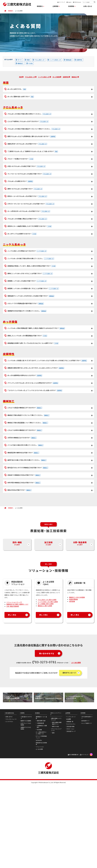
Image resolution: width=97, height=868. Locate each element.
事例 (53, 821)
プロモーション (70, 817)
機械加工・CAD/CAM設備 (77, 686)
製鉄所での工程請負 (26, 809)
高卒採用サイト (85, 809)
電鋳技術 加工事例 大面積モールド (17, 693)
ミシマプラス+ (9, 810)
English (69, 2)
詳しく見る (13, 703)
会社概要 (69, 808)
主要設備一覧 (70, 810)
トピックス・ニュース (11, 808)
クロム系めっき (30, 77)
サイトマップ (61, 2)
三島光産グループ (71, 820)
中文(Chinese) (77, 2)
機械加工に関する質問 (45, 694)
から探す (17, 633)
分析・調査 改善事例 (13, 695)
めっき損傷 (56, 77)
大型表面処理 (40, 812)
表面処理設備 (73, 688)
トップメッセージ (71, 805)
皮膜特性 (66, 77)
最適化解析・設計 (41, 809)
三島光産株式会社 (9, 801)
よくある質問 (76, 751)
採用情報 (83, 801)
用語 (20, 77)
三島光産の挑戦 (70, 815)
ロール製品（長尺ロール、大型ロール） (41, 821)
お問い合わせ (88, 6)
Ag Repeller (39, 829)
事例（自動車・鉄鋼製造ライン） (57, 812)
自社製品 (37, 801)
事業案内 (11, 11)
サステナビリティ (71, 813)
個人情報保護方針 (73, 843)
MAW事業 (39, 818)
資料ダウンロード (70, 761)
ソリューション (40, 835)
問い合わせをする (46, 742)
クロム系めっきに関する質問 (47, 688)
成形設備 (72, 690)
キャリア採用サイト (87, 812)
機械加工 (74, 77)
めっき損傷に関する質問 (46, 692)
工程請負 (22, 801)
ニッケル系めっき (44, 77)
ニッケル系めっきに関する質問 (48, 690)
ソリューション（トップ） (14, 691)
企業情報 (68, 801)
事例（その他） (56, 815)
